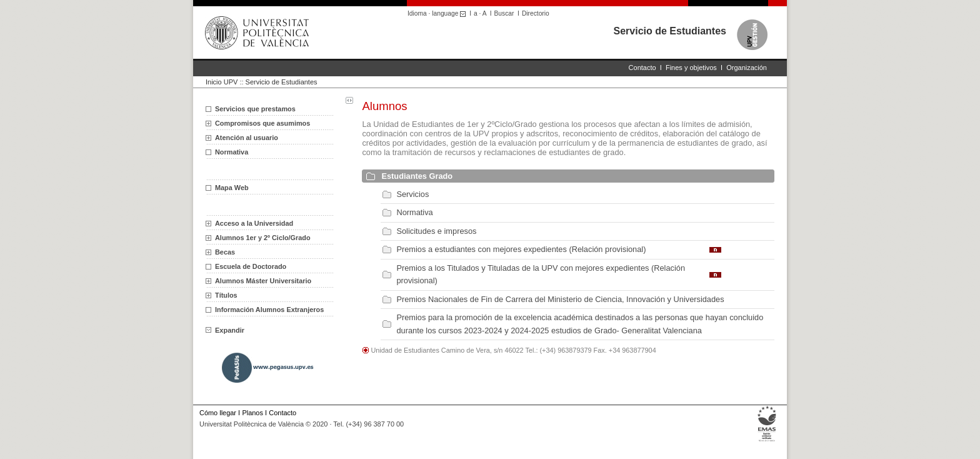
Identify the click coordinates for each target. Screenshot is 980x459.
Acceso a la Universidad (254, 223)
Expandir (225, 330)
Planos (252, 413)
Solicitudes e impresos (436, 231)
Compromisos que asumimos (262, 123)
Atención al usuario (247, 138)
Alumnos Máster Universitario (263, 281)
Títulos (226, 295)
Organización (747, 68)
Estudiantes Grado (417, 176)
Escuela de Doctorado (251, 266)
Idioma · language (438, 13)
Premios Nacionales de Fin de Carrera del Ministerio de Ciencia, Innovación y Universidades (560, 299)
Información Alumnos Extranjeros (269, 310)
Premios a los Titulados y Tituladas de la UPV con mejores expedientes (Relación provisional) (541, 274)
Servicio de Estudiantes (670, 31)
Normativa (232, 152)
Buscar (504, 13)
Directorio (536, 13)
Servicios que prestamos (255, 109)
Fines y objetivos (691, 68)
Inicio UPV (222, 82)
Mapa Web (232, 188)
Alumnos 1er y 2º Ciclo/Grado (263, 238)
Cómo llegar (218, 413)
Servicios (412, 194)
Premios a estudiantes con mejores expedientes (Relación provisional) (521, 249)
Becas (225, 252)
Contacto (642, 68)
